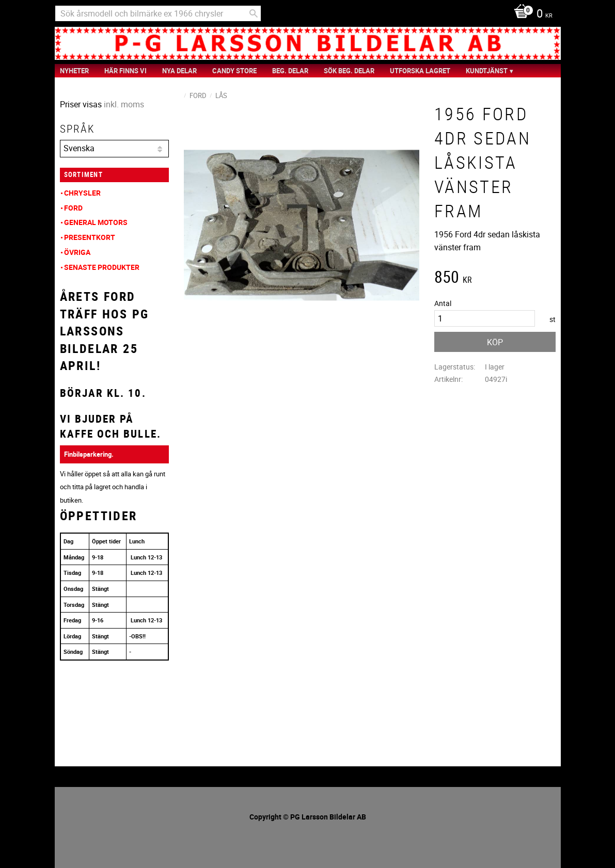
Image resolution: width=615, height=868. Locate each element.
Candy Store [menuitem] (234, 71)
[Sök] (254, 13)
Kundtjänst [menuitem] (487, 71)
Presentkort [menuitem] (90, 237)
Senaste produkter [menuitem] (102, 267)
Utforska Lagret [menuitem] (420, 71)
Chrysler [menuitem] (82, 193)
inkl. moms (124, 104)
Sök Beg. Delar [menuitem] (349, 71)
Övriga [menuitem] (77, 252)
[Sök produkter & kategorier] (158, 13)
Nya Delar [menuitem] (179, 71)
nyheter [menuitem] (74, 71)
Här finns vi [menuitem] (125, 71)
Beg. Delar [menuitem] (290, 71)
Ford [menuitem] (73, 208)
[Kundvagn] (531, 14)
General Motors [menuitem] (96, 222)
